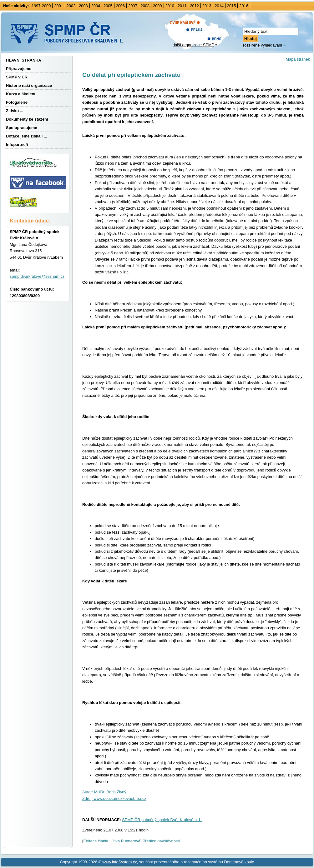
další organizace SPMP (193, 45)
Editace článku (96, 841)
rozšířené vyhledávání (263, 45)
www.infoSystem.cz (119, 862)
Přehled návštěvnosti (161, 841)
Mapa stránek (298, 59)
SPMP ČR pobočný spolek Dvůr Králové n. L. (162, 820)
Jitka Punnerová (126, 841)
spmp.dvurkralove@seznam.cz (37, 276)
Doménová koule (239, 862)
